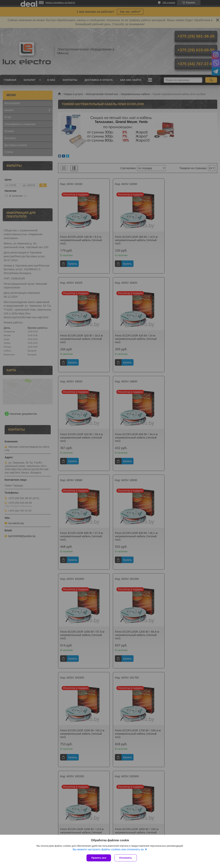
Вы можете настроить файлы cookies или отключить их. (109, 850)
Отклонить (126, 858)
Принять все (99, 858)
